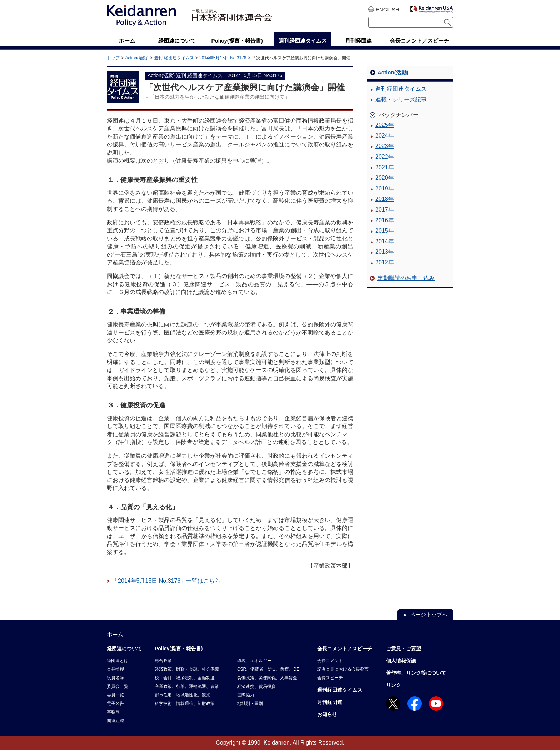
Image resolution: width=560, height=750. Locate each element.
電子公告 (115, 704)
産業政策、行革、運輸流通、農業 (187, 686)
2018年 (385, 199)
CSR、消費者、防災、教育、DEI (269, 669)
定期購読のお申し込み (406, 278)
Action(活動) (137, 58)
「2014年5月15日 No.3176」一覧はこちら (166, 581)
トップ (113, 58)
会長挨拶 (115, 669)
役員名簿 (115, 678)
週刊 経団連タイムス (174, 58)
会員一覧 (115, 695)
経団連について (124, 649)
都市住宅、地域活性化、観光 (182, 695)
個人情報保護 (401, 661)
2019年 (385, 188)
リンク (394, 685)
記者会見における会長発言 (343, 669)
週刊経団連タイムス (401, 89)
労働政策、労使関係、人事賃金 (267, 678)
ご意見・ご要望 (404, 649)
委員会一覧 (117, 686)
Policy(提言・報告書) (179, 649)
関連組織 (115, 721)
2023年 (385, 146)
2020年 (385, 178)
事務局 (113, 712)
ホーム (115, 634)
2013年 (385, 252)
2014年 (385, 241)
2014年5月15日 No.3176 (223, 58)
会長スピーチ (330, 678)
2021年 (385, 167)
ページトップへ (429, 614)
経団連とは (117, 661)
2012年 (385, 262)
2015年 (385, 231)
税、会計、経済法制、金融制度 (185, 678)
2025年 (385, 125)
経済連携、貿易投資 (256, 686)
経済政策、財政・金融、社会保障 (187, 669)
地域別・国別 (250, 704)
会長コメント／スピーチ (345, 649)
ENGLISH (387, 9)
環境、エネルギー (254, 661)
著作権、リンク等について (416, 673)
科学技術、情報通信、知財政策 (185, 704)
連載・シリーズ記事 (401, 100)
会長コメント (330, 661)
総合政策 (163, 661)
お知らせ (327, 714)
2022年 (385, 157)
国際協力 (246, 695)
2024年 (385, 136)
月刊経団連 (330, 702)
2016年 (385, 220)
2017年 (385, 210)
